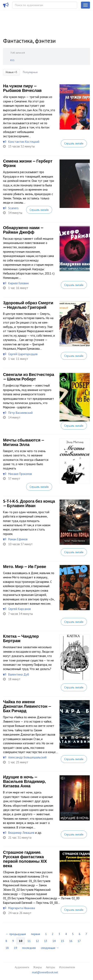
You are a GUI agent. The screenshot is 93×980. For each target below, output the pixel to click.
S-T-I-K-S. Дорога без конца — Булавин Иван (29, 503)
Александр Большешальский (27, 757)
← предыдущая (16, 934)
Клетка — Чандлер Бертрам (21, 638)
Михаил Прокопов (20, 474)
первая (35, 934)
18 (7, 948)
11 (29, 941)
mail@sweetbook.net (45, 972)
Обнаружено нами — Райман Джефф (23, 230)
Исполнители (67, 967)
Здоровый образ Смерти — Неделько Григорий (28, 305)
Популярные (30, 72)
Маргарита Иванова (22, 908)
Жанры (38, 967)
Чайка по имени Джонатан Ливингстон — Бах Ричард (27, 706)
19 (15, 948)
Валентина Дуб (19, 674)
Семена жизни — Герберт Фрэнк (28, 163)
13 (46, 941)
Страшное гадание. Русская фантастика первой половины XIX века (25, 859)
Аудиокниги (22, 967)
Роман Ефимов (18, 539)
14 (54, 941)
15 (62, 941)
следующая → (50, 948)
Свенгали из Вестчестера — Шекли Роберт (29, 377)
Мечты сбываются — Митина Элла (24, 442)
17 (79, 941)
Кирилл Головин (18, 283)
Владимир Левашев (21, 833)
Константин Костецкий (24, 142)
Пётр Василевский (20, 413)
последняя (29, 948)
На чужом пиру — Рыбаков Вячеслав (22, 88)
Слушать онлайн (74, 143)
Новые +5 (11, 72)
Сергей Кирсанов (19, 609)
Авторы (50, 967)
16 (71, 941)
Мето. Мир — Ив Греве (25, 567)
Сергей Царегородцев (23, 354)
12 (37, 941)
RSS (12, 60)
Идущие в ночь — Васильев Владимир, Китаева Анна (24, 781)
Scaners (13, 208)
